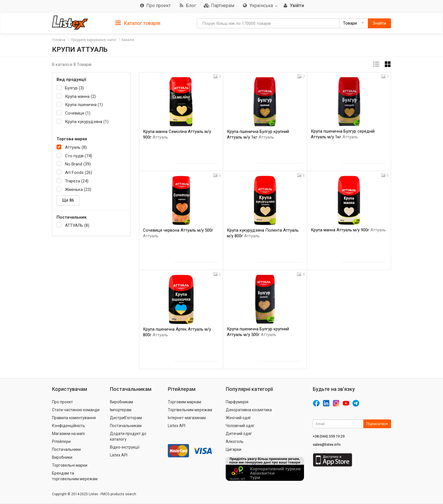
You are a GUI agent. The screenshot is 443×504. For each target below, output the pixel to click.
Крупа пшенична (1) (84, 105)
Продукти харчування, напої (94, 40)
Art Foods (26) (79, 173)
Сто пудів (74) (79, 156)
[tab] (138, 23)
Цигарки (234, 449)
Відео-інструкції (125, 447)
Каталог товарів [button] (138, 23)
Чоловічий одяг (240, 426)
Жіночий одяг (238, 418)
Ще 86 (68, 200)
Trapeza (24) (77, 181)
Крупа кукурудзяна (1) (87, 122)
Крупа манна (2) (80, 96)
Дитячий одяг (239, 434)
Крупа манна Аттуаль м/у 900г (348, 230)
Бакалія (128, 40)
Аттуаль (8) (76, 147)
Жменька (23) (78, 189)
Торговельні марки (70, 465)
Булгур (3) (74, 88)
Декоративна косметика (249, 410)
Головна (59, 40)
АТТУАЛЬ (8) (77, 225)
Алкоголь (235, 441)
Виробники (62, 457)
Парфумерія (237, 402)
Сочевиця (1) (78, 113)
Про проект (62, 402)
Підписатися (377, 424)
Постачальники (66, 449)
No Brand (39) (78, 164)
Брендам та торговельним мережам (75, 476)
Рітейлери (61, 441)
